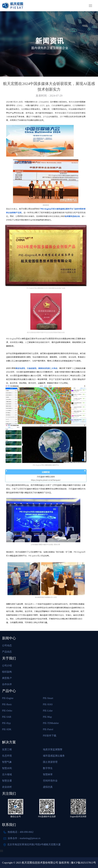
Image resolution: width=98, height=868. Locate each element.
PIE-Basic (7, 704)
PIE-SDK (7, 729)
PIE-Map (47, 717)
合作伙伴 (7, 684)
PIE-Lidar (48, 711)
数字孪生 (48, 768)
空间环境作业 (50, 781)
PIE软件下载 (50, 736)
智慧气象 (7, 762)
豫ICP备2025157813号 (83, 863)
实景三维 (7, 750)
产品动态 (7, 652)
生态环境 (7, 756)
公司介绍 (7, 666)
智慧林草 (48, 774)
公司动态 (7, 645)
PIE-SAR (7, 717)
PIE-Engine (8, 698)
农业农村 (7, 787)
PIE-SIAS (48, 704)
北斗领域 (7, 774)
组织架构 (7, 672)
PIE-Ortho (7, 711)
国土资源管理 (50, 762)
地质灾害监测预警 (53, 750)
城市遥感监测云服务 (54, 756)
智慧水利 (7, 768)
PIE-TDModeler (51, 723)
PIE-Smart (48, 698)
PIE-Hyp (6, 723)
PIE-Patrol (48, 729)
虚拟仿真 (48, 787)
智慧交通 (7, 781)
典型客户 (7, 678)
